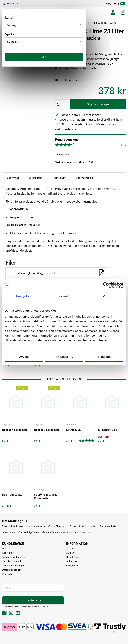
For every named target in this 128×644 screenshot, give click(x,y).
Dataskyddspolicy (12, 570)
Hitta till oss (73, 557)
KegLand (7, 424)
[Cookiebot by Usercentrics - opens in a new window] (106, 285)
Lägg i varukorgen (98, 104)
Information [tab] (64, 296)
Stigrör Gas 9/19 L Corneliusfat (45, 496)
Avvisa (24, 357)
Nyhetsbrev (72, 561)
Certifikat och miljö (13, 561)
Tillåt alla (104, 357)
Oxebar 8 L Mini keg (46, 430)
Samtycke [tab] (22, 296)
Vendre (45, 607)
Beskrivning (13, 178)
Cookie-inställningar (13, 566)
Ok (44, 57)
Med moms (115, 4)
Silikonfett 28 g (108, 430)
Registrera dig (33, 600)
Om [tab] (106, 296)
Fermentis (71, 424)
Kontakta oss (9, 574)
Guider (70, 553)
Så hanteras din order (14, 557)
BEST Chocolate (12, 495)
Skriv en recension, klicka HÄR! (74, 162)
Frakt (5, 548)
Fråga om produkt (84, 178)
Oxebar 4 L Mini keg (14, 430)
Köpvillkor (8, 553)
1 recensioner (62, 155)
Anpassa (64, 357)
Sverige (11, 3)
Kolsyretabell (73, 566)
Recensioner (58, 178)
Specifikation (35, 178)
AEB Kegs (39, 489)
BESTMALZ (8, 489)
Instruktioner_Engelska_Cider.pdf (57, 273)
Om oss (70, 548)
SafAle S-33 (74, 430)
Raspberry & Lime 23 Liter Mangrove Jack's (91, 23)
